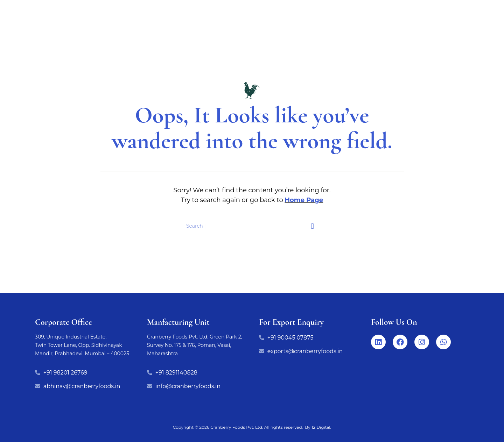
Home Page (304, 200)
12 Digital (321, 427)
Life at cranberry (340, 32)
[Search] (313, 226)
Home (105, 32)
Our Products (152, 32)
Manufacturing (272, 32)
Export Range (211, 32)
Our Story (399, 32)
